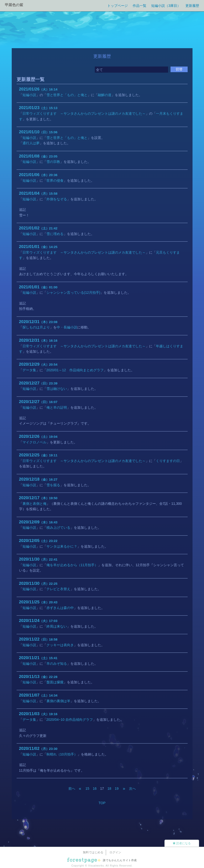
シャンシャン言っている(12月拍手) (73, 293)
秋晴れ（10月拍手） (62, 754)
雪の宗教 (53, 162)
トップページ (118, 6)
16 (95, 789)
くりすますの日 (168, 461)
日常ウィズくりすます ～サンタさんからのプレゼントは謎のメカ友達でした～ (84, 113)
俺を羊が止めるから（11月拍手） (72, 565)
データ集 (29, 370)
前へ (72, 789)
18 (109, 789)
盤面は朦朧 (55, 682)
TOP (102, 803)
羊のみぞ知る (57, 664)
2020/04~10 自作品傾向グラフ (70, 720)
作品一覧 (140, 6)
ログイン (115, 852)
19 (117, 789)
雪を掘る (53, 485)
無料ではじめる (93, 852)
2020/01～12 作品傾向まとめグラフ (75, 370)
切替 (179, 69)
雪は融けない (57, 389)
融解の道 (105, 95)
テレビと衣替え (58, 589)
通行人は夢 (31, 143)
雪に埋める (55, 234)
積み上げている (58, 528)
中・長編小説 (67, 327)
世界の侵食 (55, 180)
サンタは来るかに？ (62, 546)
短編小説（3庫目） (166, 6)
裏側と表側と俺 (34, 504)
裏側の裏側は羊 (58, 701)
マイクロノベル (34, 442)
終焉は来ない (57, 626)
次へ (132, 789)
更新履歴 (192, 6)
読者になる (182, 843)
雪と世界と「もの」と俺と (67, 95)
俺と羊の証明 (57, 407)
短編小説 (29, 95)
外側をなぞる (57, 199)
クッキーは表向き (60, 645)
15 (87, 789)
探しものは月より (36, 327)
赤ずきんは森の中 (60, 608)
